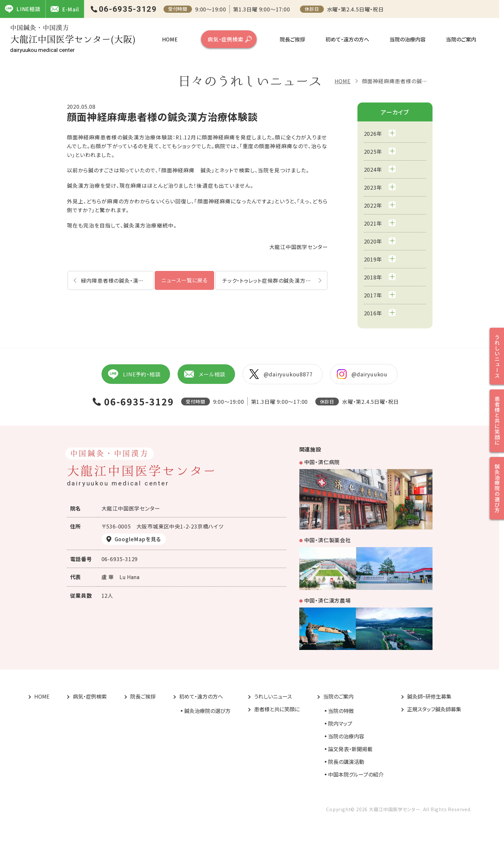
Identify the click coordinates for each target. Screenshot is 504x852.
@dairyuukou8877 (281, 374)
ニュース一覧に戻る (184, 280)
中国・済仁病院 (322, 462)
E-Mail (65, 9)
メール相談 (205, 374)
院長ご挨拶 (292, 39)
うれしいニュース (273, 696)
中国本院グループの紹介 (356, 774)
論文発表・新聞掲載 (350, 749)
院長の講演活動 (346, 762)
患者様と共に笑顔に (277, 709)
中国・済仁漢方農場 (328, 600)
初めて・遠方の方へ (347, 39)
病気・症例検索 (226, 39)
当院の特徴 (341, 711)
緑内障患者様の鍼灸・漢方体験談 (117, 280)
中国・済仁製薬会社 (328, 540)
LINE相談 (23, 9)
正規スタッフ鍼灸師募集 (434, 709)
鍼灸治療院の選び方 (207, 711)
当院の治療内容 (408, 39)
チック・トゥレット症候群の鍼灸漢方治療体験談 (275, 280)
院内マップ (340, 723)
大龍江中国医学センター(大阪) (73, 39)
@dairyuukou (362, 374)
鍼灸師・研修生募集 (429, 696)
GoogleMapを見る (138, 539)
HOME (170, 39)
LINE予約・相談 (134, 374)
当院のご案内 (461, 39)
